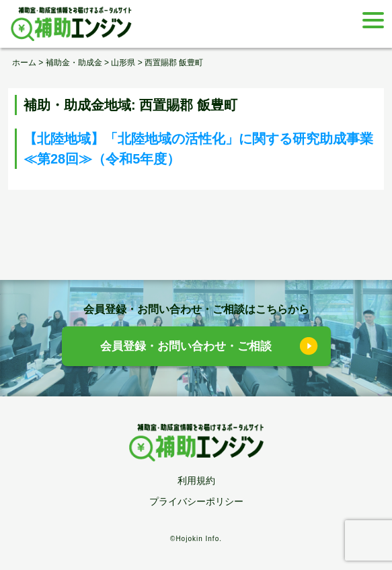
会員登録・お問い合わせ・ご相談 (186, 346)
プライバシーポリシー (196, 501)
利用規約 (196, 480)
